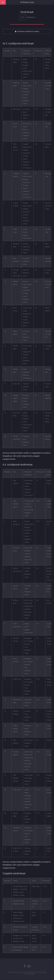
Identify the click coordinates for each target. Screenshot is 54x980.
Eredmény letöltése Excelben (28, 31)
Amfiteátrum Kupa (27, 2)
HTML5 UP (31, 974)
